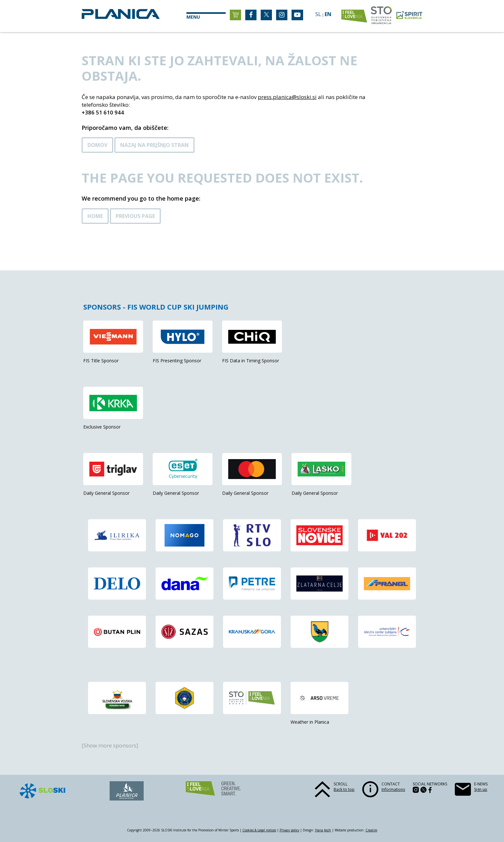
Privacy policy (289, 830)
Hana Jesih (323, 830)
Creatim (371, 830)
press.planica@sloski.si (287, 97)
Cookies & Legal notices (259, 830)
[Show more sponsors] (110, 745)
